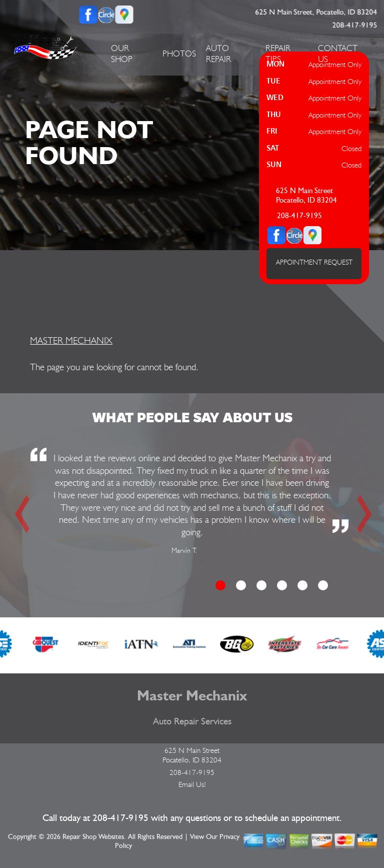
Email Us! (192, 784)
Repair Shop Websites (93, 837)
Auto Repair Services (192, 722)
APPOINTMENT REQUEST (314, 262)
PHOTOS (179, 54)
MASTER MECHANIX (71, 340)
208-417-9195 (355, 25)
